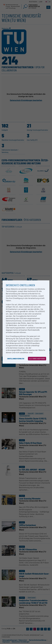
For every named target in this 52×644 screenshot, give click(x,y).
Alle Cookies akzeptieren (37, 359)
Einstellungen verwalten (16, 359)
